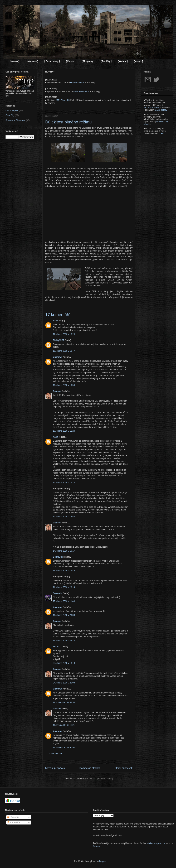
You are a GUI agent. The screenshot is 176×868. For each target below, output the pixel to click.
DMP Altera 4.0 (63, 100)
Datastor (57, 391)
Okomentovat (56, 754)
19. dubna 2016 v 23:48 (64, 641)
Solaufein (58, 593)
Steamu (97, 846)
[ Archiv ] (138, 61)
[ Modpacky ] (88, 61)
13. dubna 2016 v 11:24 (64, 431)
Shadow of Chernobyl (15, 120)
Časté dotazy (161, 110)
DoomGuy (58, 557)
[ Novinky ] (14, 61)
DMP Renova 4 (77, 83)
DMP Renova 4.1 (81, 91)
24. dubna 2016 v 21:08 (64, 683)
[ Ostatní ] (123, 61)
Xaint (55, 321)
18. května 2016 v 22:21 (64, 702)
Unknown (58, 357)
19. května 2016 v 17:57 (64, 748)
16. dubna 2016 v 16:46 (64, 571)
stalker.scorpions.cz (156, 843)
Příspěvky (13, 817)
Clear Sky (10, 115)
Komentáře (13, 822)
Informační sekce (151, 108)
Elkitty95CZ (59, 340)
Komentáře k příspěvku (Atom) (99, 779)
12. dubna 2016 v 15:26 (64, 334)
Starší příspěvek (124, 768)
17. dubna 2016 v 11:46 (64, 601)
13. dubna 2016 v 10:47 (64, 351)
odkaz (162, 133)
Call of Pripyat (12, 110)
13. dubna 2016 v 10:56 (64, 385)
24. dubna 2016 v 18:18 (64, 663)
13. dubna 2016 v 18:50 (64, 517)
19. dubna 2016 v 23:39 (64, 615)
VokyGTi (57, 647)
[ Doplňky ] (106, 61)
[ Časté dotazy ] (52, 61)
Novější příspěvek (55, 768)
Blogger (103, 861)
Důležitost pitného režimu (68, 122)
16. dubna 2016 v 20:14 (64, 587)
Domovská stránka (90, 768)
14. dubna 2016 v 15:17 (64, 551)
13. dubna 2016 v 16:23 (64, 483)
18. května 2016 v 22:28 (64, 725)
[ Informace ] (32, 61)
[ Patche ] (71, 61)
